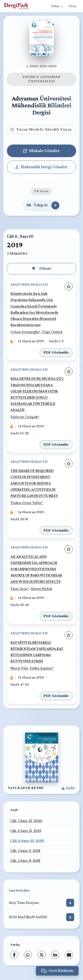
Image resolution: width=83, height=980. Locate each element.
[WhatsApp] (28, 955)
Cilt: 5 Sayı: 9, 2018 (25, 851)
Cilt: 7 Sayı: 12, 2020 (26, 821)
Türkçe (57, 6)
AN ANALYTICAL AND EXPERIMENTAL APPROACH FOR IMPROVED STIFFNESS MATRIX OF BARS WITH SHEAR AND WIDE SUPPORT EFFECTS (36, 569)
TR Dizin (41, 191)
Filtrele (41, 269)
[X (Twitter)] (42, 955)
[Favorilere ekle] (69, 286)
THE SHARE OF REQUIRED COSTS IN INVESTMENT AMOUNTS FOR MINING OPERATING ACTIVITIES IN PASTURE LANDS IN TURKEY (34, 483)
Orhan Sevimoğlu (25, 332)
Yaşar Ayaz (19, 589)
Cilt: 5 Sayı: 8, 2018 (25, 861)
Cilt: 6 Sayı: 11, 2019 (26, 831)
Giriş (72, 6)
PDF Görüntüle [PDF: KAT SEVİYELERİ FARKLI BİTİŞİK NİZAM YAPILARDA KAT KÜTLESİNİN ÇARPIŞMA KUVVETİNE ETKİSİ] (56, 696)
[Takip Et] (55, 205)
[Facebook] (14, 955)
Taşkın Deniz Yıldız (26, 503)
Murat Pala (19, 668)
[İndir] (70, 903)
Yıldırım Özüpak (24, 417)
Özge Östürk (52, 332)
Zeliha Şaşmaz (41, 668)
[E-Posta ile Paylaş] (69, 955)
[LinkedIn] (55, 955)
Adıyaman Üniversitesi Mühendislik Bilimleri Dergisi (41, 105)
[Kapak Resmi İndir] (68, 788)
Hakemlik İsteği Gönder (42, 167)
